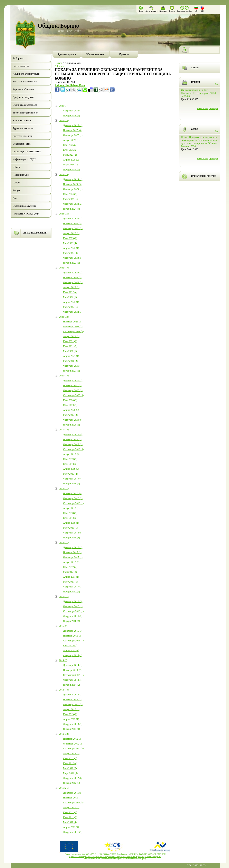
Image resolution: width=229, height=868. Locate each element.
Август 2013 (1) (71, 709)
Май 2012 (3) (70, 768)
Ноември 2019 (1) (72, 439)
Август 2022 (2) (71, 287)
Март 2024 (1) (70, 199)
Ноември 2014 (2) (72, 670)
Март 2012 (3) (70, 773)
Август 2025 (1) (71, 140)
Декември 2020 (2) (73, 381)
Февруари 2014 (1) (73, 680)
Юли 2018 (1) (70, 513)
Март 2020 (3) (70, 415)
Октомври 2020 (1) (73, 390)
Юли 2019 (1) (70, 459)
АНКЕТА (195, 68)
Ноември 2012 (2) (72, 739)
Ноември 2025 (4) (72, 130)
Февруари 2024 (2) (73, 204)
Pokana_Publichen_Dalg (70, 85)
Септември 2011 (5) (73, 803)
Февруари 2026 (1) (73, 111)
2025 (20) (64, 120)
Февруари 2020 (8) (73, 420)
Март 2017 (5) (70, 582)
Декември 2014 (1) (73, 665)
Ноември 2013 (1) (72, 700)
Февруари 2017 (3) (73, 587)
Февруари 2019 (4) (73, 479)
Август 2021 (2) (71, 336)
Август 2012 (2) (71, 753)
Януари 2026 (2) (71, 116)
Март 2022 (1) (70, 307)
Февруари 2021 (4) (73, 366)
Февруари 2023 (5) (73, 258)
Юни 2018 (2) (70, 518)
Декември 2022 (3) (73, 273)
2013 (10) (64, 690)
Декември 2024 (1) (73, 179)
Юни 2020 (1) (70, 405)
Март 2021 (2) (70, 361)
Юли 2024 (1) (70, 194)
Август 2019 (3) (71, 454)
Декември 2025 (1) (73, 125)
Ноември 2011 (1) (72, 798)
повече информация (207, 108)
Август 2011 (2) (71, 807)
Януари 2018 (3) (71, 538)
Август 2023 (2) (71, 233)
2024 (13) (64, 174)
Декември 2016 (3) (73, 601)
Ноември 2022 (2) (72, 277)
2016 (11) (64, 596)
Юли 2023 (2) (70, 238)
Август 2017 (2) (71, 562)
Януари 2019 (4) (71, 484)
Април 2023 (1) (71, 248)
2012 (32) (64, 734)
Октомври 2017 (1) (73, 557)
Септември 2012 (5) (73, 749)
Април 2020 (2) (71, 410)
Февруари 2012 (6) (73, 778)
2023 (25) (64, 214)
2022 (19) (64, 268)
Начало (59, 63)
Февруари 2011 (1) (73, 832)
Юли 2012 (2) (70, 758)
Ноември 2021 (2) (72, 322)
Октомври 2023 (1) (73, 228)
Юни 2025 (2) (70, 150)
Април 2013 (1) (71, 719)
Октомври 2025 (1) (73, 135)
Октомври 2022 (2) (73, 282)
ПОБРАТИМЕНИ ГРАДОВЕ (203, 176)
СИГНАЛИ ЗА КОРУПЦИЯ (35, 233)
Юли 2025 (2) (70, 145)
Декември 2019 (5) (73, 435)
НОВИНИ (196, 82)
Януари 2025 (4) (71, 170)
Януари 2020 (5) (71, 425)
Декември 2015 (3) (73, 631)
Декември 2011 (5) (73, 793)
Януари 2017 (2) (71, 592)
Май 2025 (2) (70, 155)
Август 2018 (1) (71, 508)
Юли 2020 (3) (70, 400)
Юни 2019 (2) (70, 464)
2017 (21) (64, 542)
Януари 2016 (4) (71, 621)
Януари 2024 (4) (71, 209)
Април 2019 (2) (71, 469)
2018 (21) (64, 488)
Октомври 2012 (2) (73, 744)
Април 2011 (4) (71, 827)
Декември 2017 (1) (73, 547)
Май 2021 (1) (70, 351)
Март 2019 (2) (70, 474)
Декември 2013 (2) (73, 695)
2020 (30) (64, 376)
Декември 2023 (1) (73, 219)
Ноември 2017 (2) (72, 552)
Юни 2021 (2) (70, 346)
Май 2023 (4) (70, 243)
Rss (216, 84)
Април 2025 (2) (71, 160)
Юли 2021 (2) (70, 341)
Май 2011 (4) (70, 822)
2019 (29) (64, 430)
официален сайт (69, 31)
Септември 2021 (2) (73, 331)
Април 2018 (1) (71, 523)
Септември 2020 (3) (73, 395)
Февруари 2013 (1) (73, 724)
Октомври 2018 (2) (73, 498)
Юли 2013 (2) (70, 714)
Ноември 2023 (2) (72, 223)
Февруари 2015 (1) (73, 655)
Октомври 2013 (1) (73, 704)
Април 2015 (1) (71, 650)
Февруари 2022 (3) (73, 312)
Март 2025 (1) (70, 165)
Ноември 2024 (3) (72, 184)
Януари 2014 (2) (71, 685)
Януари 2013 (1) (71, 729)
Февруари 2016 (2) (73, 616)
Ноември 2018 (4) (72, 493)
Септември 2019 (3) (73, 449)
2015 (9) (63, 626)
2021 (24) (64, 317)
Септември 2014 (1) (73, 675)
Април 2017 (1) (71, 577)
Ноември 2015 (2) (72, 636)
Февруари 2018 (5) (73, 533)
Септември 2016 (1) (73, 611)
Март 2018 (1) (70, 528)
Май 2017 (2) (70, 572)
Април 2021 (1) (71, 356)
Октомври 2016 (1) (73, 606)
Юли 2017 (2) (70, 567)
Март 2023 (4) (70, 253)
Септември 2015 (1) (73, 641)
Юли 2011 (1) (70, 812)
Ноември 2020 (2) (72, 385)
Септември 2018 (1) (73, 503)
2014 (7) (63, 660)
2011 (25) (64, 788)
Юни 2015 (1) (70, 646)
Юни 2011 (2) (70, 817)
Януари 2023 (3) (71, 263)
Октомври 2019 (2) (73, 444)
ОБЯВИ (195, 129)
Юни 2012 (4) (70, 763)
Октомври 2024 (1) (73, 189)
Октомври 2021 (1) (73, 327)
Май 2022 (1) (70, 297)
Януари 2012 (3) (71, 783)
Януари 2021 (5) (71, 371)
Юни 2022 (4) (70, 292)
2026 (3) (63, 106)
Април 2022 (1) (71, 302)
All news (59, 66)
